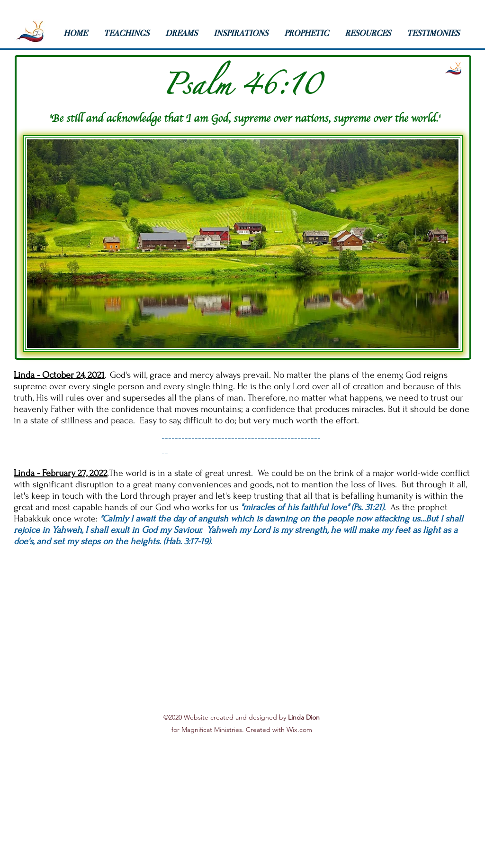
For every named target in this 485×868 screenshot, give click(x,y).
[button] (130, 33)
